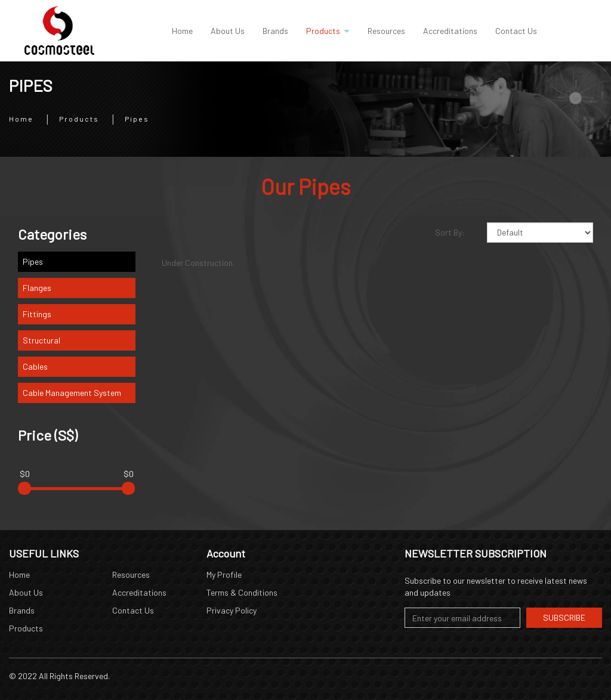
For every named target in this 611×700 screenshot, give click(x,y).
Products (79, 118)
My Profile (224, 574)
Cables (35, 366)
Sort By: (450, 232)
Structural (41, 340)
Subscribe (564, 617)
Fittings (37, 314)
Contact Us (133, 610)
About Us (26, 592)
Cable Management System (72, 393)
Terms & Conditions (242, 592)
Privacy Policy (232, 610)
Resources (131, 574)
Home (21, 118)
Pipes (137, 118)
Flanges (37, 288)
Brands (22, 610)
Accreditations (139, 592)
